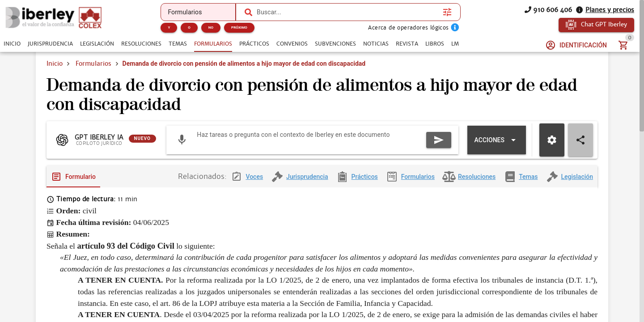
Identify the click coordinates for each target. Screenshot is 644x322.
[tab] (12, 44)
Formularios (93, 64)
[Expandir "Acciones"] (497, 140)
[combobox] (347, 12)
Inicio (55, 64)
